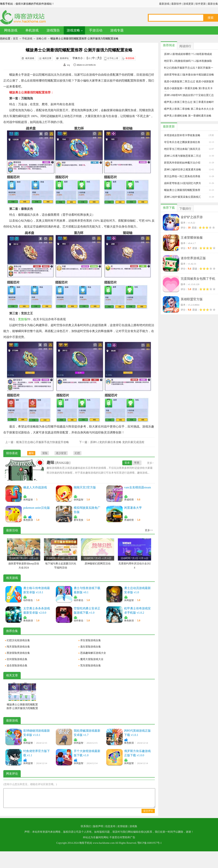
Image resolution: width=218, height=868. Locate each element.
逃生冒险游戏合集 (91, 647)
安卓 (127, 463)
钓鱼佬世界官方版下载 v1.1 (37, 753)
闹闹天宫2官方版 (85, 487)
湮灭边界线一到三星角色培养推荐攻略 (182, 176)
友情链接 (122, 826)
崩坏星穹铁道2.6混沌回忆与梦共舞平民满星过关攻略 (183, 183)
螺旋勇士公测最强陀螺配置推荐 (182, 190)
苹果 (137, 463)
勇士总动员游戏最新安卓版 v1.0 (137, 590)
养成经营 (129, 500)
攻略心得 (41, 39)
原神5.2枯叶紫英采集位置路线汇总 (183, 197)
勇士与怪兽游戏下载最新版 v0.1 (87, 590)
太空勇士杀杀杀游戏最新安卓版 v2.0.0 (37, 610)
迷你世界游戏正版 (193, 258)
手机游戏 (27, 39)
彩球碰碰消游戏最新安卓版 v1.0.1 (37, 733)
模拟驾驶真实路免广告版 (87, 510)
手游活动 (96, 30)
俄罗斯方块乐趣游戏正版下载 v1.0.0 (137, 753)
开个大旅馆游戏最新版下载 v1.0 (87, 753)
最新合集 (213, 4)
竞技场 (23, 319)
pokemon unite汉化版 (37, 508)
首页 (16, 39)
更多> (150, 463)
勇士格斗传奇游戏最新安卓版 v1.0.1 (37, 590)
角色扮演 (28, 520)
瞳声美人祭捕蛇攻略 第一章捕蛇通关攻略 (188, 116)
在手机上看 (113, 58)
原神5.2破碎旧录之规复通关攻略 (183, 170)
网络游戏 (11, 30)
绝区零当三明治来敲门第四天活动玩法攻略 (182, 149)
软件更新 (201, 4)
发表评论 (64, 58)
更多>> (149, 530)
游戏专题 (117, 30)
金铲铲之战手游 (192, 217)
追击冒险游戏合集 (17, 666)
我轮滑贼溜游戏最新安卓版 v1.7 (87, 733)
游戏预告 (53, 30)
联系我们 (86, 826)
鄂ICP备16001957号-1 (150, 843)
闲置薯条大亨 (133, 508)
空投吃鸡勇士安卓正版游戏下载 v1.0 (87, 610)
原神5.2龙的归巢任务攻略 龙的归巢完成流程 (117, 442)
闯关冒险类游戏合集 (18, 647)
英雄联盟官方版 (192, 299)
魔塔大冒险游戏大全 (92, 659)
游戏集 (133, 826)
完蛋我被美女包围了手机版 (198, 279)
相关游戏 (30, 58)
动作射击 (28, 600)
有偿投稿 (130, 58)
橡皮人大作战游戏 (35, 487)
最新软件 (176, 4)
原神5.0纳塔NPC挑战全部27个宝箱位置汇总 (189, 95)
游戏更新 (188, 4)
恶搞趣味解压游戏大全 (93, 653)
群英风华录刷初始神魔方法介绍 (182, 163)
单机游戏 (32, 30)
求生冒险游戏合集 (91, 640)
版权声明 (98, 826)
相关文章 (47, 58)
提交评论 (148, 811)
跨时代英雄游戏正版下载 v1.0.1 (137, 733)
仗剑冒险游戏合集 (17, 659)
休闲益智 (28, 500)
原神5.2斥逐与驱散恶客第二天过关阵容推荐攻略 (183, 156)
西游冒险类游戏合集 (18, 653)
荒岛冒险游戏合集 (91, 666)
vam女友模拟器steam (138, 487)
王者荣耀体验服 (192, 238)
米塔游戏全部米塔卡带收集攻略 (182, 135)
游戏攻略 (73, 30)
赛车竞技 (79, 520)
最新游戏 (164, 4)
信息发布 (110, 826)
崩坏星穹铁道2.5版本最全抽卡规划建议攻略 (189, 75)
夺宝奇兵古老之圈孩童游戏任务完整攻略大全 (182, 142)
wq (68, 65)
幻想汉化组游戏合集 (18, 640)
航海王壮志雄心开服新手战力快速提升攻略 (43, 442)
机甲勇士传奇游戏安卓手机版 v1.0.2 (137, 610)
